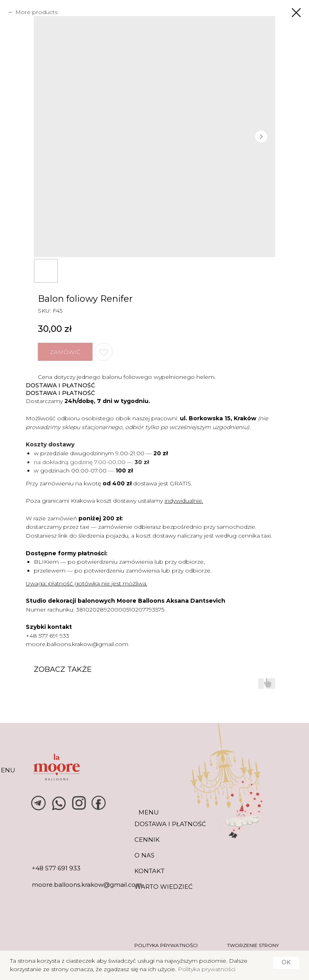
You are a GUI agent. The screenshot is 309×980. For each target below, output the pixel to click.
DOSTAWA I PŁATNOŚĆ (170, 824)
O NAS (144, 855)
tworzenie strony (253, 945)
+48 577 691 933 (47, 636)
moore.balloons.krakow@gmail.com (77, 644)
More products (36, 12)
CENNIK (147, 840)
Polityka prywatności (207, 969)
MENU (149, 812)
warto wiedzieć (164, 887)
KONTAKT (149, 871)
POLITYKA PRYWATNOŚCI (166, 945)
